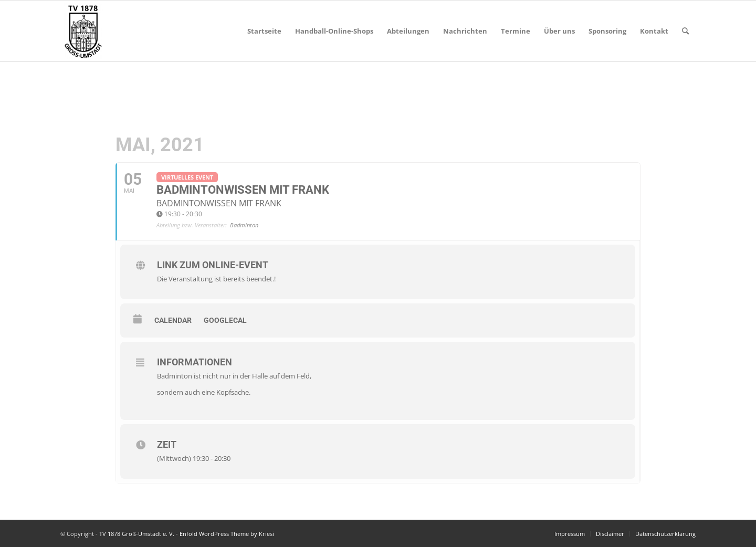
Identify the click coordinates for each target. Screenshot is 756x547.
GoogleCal (225, 320)
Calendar (173, 320)
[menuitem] (264, 31)
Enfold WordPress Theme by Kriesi (227, 534)
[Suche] (685, 31)
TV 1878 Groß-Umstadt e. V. (137, 534)
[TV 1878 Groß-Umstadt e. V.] (83, 31)
